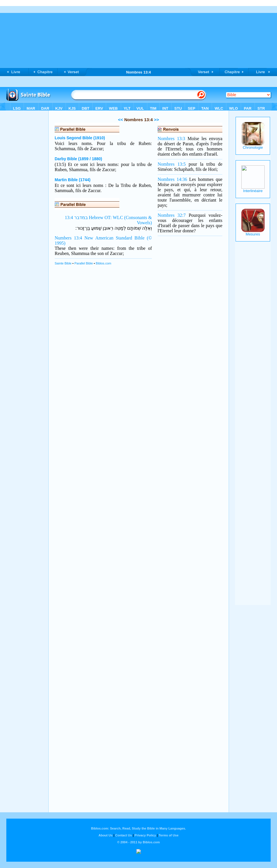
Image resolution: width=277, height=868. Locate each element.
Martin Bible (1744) (72, 180)
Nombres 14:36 (172, 179)
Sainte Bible (63, 263)
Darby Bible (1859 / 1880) (78, 159)
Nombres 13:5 (172, 164)
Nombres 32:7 (172, 215)
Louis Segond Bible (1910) (80, 138)
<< (121, 120)
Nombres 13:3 (171, 139)
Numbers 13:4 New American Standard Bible (100, 238)
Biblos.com (104, 263)
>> (156, 120)
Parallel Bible (84, 263)
